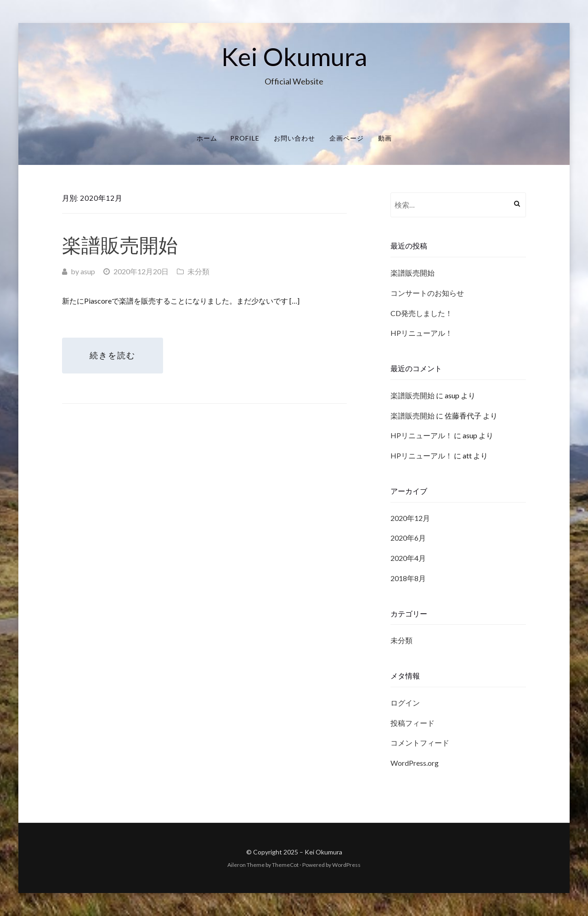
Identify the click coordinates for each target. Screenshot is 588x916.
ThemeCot (285, 865)
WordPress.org (415, 763)
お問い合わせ (294, 138)
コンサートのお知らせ (427, 293)
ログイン (405, 703)
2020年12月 (410, 518)
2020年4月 (408, 558)
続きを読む (113, 355)
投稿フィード (413, 723)
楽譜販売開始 (120, 245)
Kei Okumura (294, 57)
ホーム (207, 138)
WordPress (346, 865)
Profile (245, 138)
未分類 (198, 271)
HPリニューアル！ (421, 333)
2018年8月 (408, 578)
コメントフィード (420, 743)
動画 (385, 138)
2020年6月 (408, 538)
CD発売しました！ (421, 313)
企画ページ (347, 138)
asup (88, 271)
